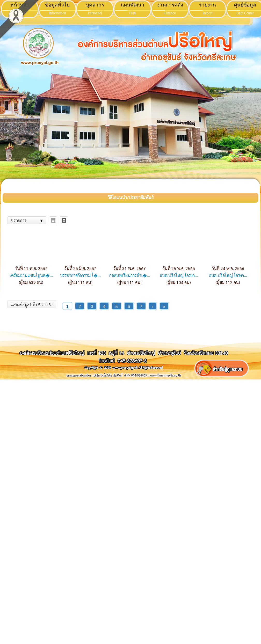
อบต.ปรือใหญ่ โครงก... (179, 275)
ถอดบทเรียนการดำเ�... (130, 275)
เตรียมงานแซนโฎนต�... (31, 275)
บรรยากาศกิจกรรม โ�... (80, 275)
